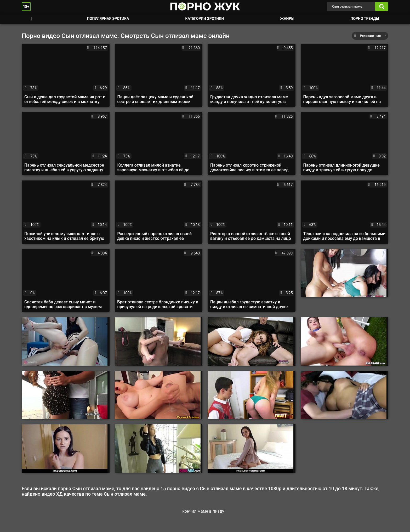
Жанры (287, 19)
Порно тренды (365, 19)
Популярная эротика (108, 19)
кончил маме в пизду (203, 511)
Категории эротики (204, 19)
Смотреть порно (31, 19)
